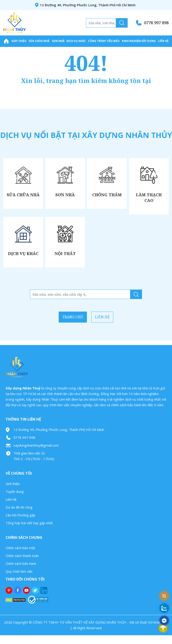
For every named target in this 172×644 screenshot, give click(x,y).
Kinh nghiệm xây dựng (139, 41)
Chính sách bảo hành (21, 572)
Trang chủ (67, 326)
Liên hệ (163, 41)
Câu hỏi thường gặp (20, 524)
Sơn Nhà (58, 41)
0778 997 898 (156, 23)
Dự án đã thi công (19, 516)
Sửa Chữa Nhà (39, 41)
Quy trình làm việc (19, 580)
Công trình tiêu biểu (104, 41)
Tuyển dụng (15, 500)
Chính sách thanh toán (22, 565)
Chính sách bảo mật (20, 557)
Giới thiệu (19, 41)
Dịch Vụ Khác (76, 41)
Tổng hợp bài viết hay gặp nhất (29, 532)
